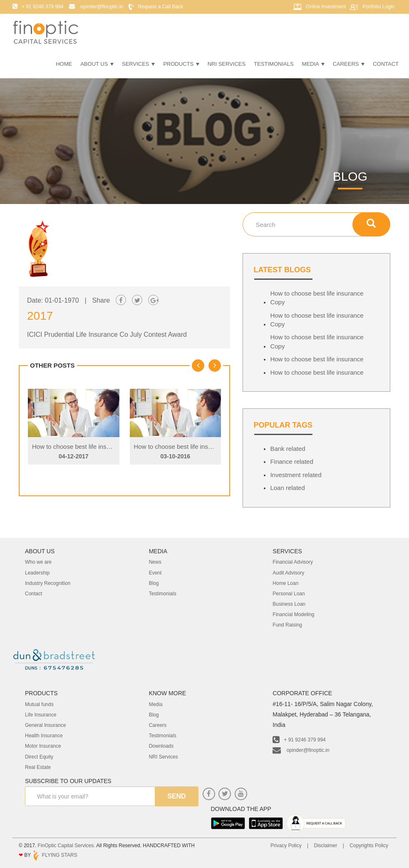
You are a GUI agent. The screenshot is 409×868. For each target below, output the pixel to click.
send (176, 796)
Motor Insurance (43, 746)
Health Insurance (44, 736)
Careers (349, 64)
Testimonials (274, 64)
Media (313, 64)
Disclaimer (325, 846)
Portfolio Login (378, 7)
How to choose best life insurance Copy (87, 446)
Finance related (291, 461)
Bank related (288, 449)
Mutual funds (39, 704)
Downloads (161, 746)
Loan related (287, 488)
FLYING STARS (55, 855)
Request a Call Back (160, 7)
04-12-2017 (74, 456)
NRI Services (227, 64)
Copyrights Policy (369, 846)
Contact (386, 64)
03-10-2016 (175, 456)
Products (181, 64)
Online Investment (326, 7)
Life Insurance (41, 715)
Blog (154, 715)
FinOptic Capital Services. (67, 846)
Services (138, 64)
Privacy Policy (286, 846)
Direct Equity (39, 757)
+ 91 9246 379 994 (299, 740)
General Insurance (46, 725)
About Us (97, 64)
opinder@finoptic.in (301, 750)
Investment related (296, 475)
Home (64, 64)
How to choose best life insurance (317, 359)
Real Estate (38, 767)
